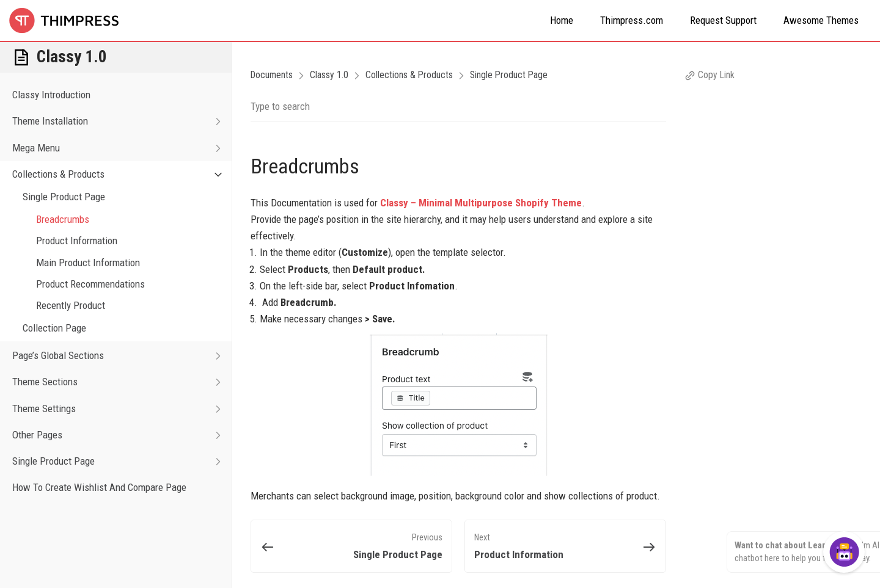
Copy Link (710, 75)
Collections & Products (122, 174)
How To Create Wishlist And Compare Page (99, 487)
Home (562, 20)
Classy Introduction (51, 95)
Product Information (77, 241)
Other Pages (122, 435)
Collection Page (54, 328)
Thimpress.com (632, 20)
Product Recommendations (90, 284)
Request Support (723, 20)
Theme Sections (122, 382)
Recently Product (71, 305)
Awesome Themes (821, 20)
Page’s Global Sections (122, 356)
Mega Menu (122, 148)
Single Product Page (64, 197)
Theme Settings (122, 409)
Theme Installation (122, 121)
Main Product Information (88, 263)
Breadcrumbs (63, 219)
